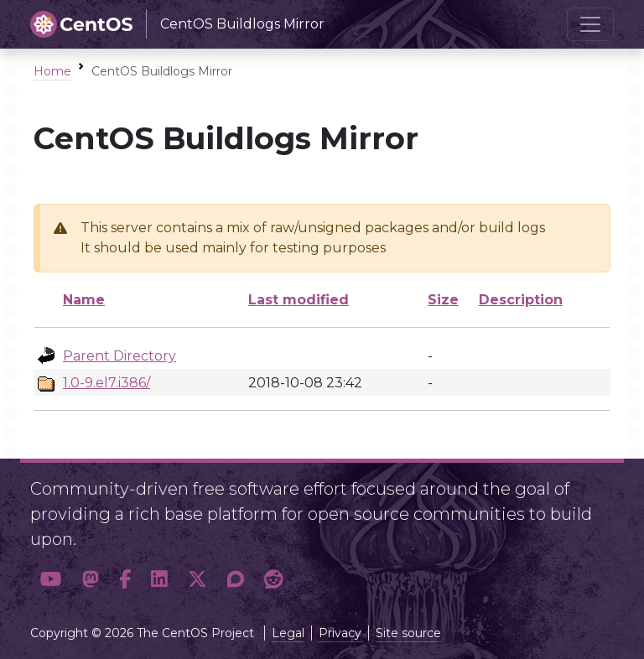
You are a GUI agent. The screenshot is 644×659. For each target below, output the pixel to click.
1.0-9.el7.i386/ (106, 383)
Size (443, 300)
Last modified (299, 300)
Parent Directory (119, 356)
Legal (288, 633)
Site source (408, 633)
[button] (51, 580)
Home (52, 71)
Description (521, 300)
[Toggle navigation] (590, 24)
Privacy (340, 633)
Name (84, 300)
